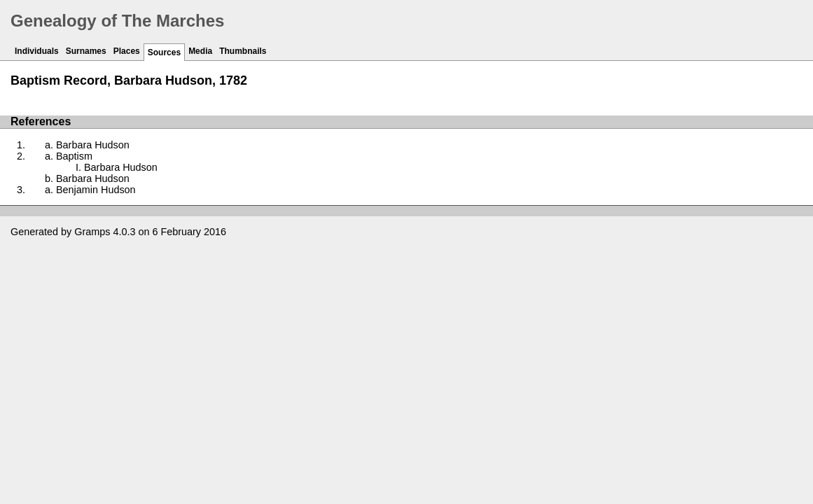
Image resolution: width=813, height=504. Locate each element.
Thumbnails (243, 51)
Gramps (92, 232)
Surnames (86, 51)
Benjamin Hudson (96, 190)
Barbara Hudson (93, 145)
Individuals (37, 51)
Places (127, 51)
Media (200, 51)
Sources (164, 52)
